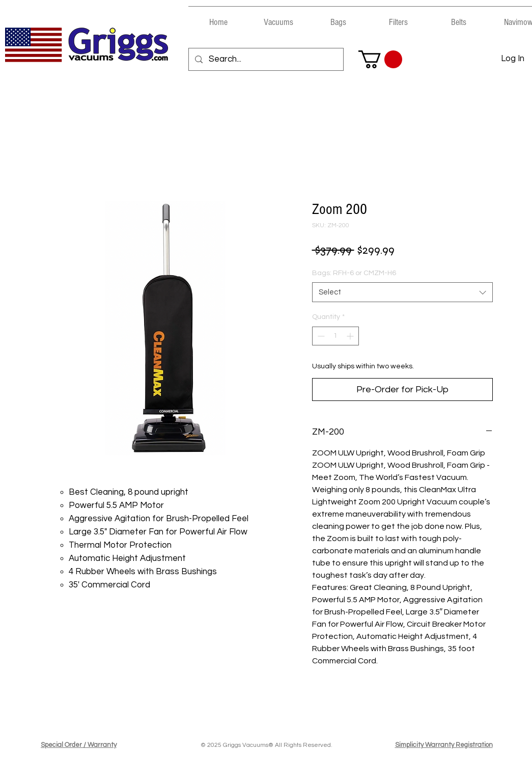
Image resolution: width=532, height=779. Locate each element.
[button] (278, 18)
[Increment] (351, 336)
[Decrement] (320, 336)
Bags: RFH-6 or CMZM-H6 (354, 273)
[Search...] (265, 59)
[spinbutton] (335, 336)
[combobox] (402, 292)
